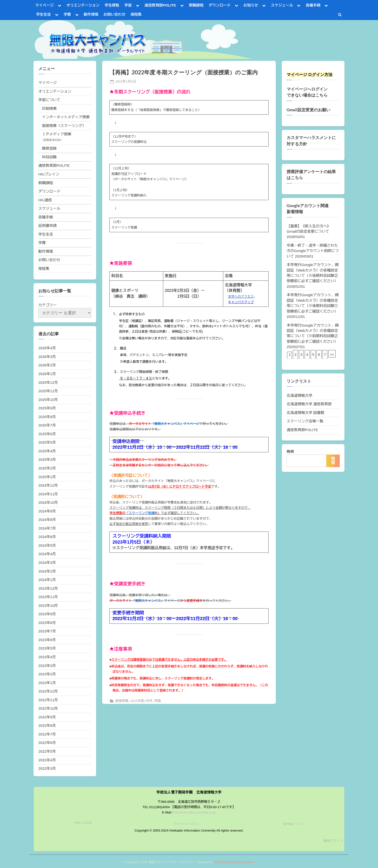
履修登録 (49, 148)
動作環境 (91, 14)
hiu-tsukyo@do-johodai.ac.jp (195, 812)
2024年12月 (48, 485)
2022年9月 (47, 717)
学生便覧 (112, 5)
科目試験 (49, 157)
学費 (67, 14)
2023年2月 (47, 674)
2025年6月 (47, 434)
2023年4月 (47, 657)
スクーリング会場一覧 (305, 421)
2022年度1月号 (141, 701)
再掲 (158, 701)
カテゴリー (47, 305)
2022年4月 (47, 760)
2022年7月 (47, 734)
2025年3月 (47, 459)
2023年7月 (47, 631)
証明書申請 (47, 226)
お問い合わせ (114, 14)
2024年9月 (47, 511)
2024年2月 (47, 571)
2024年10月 (48, 502)
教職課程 (196, 5)
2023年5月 (47, 648)
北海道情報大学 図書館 (305, 413)
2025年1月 (47, 477)
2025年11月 (48, 391)
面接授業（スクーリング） (64, 126)
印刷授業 (49, 108)
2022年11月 (48, 700)
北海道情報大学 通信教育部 (309, 404)
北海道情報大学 (299, 395)
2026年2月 (47, 365)
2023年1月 (47, 683)
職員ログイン (333, 841)
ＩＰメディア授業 (57, 134)
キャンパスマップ (241, 302)
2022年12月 (48, 691)
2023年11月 (48, 597)
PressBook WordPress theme (234, 862)
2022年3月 (47, 768)
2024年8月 (47, 520)
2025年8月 (47, 417)
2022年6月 (47, 743)
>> (332, 354)
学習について (49, 100)
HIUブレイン (49, 174)
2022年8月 (47, 725)
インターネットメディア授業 (66, 117)
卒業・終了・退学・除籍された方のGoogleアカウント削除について (313, 251)
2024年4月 (47, 554)
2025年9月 (47, 408)
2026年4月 (47, 348)
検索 (290, 451)
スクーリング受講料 (143, 513)
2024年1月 (47, 580)
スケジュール (282, 5)
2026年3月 (47, 357)
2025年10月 (48, 400)
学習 (128, 5)
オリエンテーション (83, 5)
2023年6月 (47, 640)
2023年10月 (48, 605)
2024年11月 (48, 494)
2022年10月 (48, 708)
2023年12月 (48, 588)
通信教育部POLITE (160, 5)
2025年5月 (47, 442)
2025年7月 (47, 425)
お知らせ (251, 5)
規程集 (136, 14)
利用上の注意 (83, 823)
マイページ (45, 5)
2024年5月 (47, 545)
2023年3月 (47, 666)
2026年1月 (47, 374)
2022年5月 (47, 751)
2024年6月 (47, 537)
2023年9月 (47, 614)
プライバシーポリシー (188, 824)
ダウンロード (219, 5)
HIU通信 (45, 200)
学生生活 (44, 14)
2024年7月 (47, 528)
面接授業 (122, 701)
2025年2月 (47, 468)
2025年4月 (47, 451)
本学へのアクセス (241, 297)
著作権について (293, 824)
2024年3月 (47, 563)
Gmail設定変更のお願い (308, 110)
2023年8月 (47, 623)
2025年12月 (48, 382)
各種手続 (313, 5)
